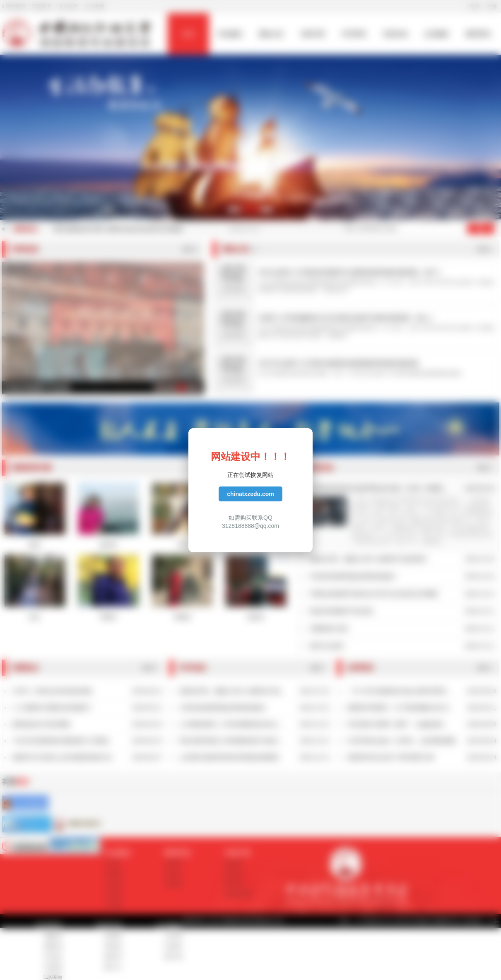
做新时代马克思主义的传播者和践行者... (64, 757)
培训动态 (113, 946)
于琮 (182, 545)
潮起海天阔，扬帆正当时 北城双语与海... (232, 691)
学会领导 (113, 894)
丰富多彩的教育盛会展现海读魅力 (353, 576)
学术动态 (53, 956)
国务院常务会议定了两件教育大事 (391, 757)
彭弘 (35, 617)
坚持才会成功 (327, 646)
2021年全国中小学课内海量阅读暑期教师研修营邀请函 (338, 363)
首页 (188, 34)
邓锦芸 (182, 617)
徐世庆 (256, 617)
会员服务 (437, 34)
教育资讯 (478, 34)
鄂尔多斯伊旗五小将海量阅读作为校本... (231, 741)
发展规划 (113, 873)
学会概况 (230, 34)
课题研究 (53, 936)
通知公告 (271, 34)
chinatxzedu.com (250, 494)
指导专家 (234, 873)
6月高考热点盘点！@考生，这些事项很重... (404, 741)
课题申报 (53, 946)
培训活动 (395, 34)
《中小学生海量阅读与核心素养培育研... (399, 691)
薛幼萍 (108, 545)
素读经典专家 (238, 894)
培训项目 (113, 936)
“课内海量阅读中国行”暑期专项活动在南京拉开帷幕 (117, 229)
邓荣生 (108, 617)
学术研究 (354, 34)
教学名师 (234, 884)
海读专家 (234, 863)
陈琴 (35, 545)
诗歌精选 (173, 884)
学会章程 (113, 884)
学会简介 (113, 863)
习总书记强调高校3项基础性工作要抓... (63, 741)
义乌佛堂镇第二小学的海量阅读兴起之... (231, 724)
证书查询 (173, 946)
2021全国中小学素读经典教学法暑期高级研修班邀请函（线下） (352, 272)
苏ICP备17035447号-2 (311, 921)
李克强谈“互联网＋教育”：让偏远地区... (398, 724)
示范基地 (53, 967)
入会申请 (173, 936)
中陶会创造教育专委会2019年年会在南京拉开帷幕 (374, 594)
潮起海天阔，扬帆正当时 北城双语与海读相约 (368, 559)
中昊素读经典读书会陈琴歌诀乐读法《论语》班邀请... (378, 488)
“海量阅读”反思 (329, 628)
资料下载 (173, 956)
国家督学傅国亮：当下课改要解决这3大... (401, 708)
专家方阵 (313, 34)
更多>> (190, 249)
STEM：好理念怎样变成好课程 (52, 691)
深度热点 (173, 873)
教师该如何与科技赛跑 (41, 724)
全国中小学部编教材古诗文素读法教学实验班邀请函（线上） (347, 318)
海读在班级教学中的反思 (341, 611)
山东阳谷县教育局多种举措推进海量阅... (231, 757)
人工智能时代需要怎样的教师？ (53, 708)
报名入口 (113, 967)
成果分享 (113, 956)
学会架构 (113, 904)
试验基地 (53, 977)
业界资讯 (173, 863)
